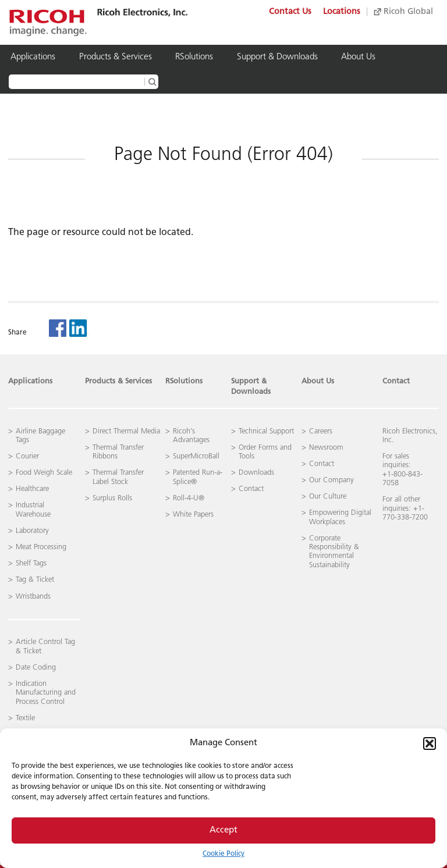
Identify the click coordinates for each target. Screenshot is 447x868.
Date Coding (36, 668)
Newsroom (326, 448)
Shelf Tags (31, 563)
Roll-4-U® (189, 498)
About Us (358, 57)
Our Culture (328, 497)
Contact (396, 381)
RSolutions (194, 57)
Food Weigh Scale (44, 473)
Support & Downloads (277, 57)
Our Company (331, 480)
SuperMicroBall (196, 456)
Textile (25, 718)
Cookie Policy (223, 854)
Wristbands (33, 597)
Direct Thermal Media (126, 431)
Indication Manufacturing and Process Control (46, 693)
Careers (321, 431)
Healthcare (32, 489)
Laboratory (32, 531)
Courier (27, 456)
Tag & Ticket (35, 580)
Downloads (256, 473)
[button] (430, 744)
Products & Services (116, 57)
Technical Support (266, 431)
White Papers (193, 515)
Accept (223, 830)
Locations (342, 12)
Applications (33, 57)
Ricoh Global (403, 12)
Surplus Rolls (112, 498)
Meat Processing (41, 547)
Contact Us (290, 12)
